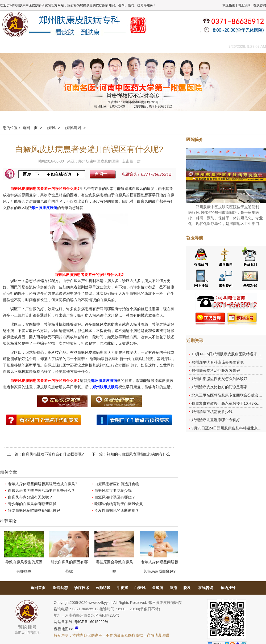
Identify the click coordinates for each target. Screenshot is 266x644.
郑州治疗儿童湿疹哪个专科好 (216, 420)
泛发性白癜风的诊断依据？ (117, 510)
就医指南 (229, 5)
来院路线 (203, 46)
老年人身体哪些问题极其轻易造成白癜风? (43, 484)
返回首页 (38, 588)
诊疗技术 (82, 588)
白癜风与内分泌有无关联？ (30, 497)
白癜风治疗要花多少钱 (113, 491)
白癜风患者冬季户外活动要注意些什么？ (41, 491)
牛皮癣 (122, 588)
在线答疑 (132, 46)
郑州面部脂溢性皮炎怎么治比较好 (219, 379)
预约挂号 (228, 588)
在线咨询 (260, 5)
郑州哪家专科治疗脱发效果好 (216, 370)
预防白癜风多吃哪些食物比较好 (34, 510)
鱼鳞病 (157, 588)
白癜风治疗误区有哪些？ (115, 497)
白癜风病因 (72, 128)
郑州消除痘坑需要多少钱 (212, 412)
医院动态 (60, 588)
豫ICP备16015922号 (92, 622)
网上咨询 (180, 46)
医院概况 (36, 46)
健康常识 (108, 46)
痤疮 (173, 588)
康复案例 (156, 46)
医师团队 (60, 46)
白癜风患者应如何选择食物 (117, 484)
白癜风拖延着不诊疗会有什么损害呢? (53, 454)
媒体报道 (84, 46)
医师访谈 (103, 588)
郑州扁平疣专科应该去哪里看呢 (218, 362)
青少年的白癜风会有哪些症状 (32, 504)
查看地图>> (63, 629)
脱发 (187, 588)
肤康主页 (12, 46)
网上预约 (244, 5)
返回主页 (30, 128)
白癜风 (50, 128)
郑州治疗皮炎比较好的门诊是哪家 (219, 387)
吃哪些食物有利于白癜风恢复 (119, 504)
